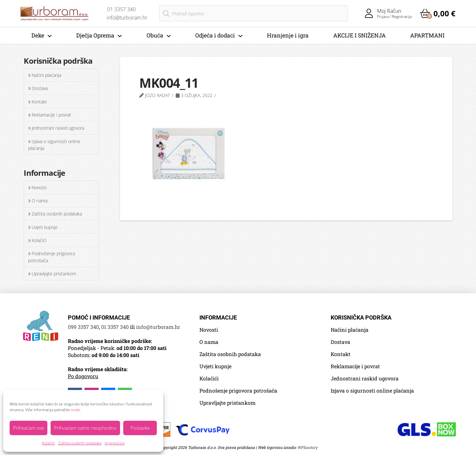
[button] (438, 13)
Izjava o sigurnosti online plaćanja (54, 145)
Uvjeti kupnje (43, 227)
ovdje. (76, 410)
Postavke (140, 428)
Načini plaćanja (45, 75)
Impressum (115, 443)
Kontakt (38, 102)
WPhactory (307, 447)
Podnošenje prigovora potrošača (52, 257)
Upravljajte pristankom (52, 274)
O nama (38, 201)
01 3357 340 (115, 327)
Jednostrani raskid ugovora (56, 128)
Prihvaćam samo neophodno (85, 428)
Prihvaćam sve (28, 428)
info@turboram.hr (158, 327)
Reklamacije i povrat (50, 115)
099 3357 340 (83, 327)
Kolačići (48, 443)
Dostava (38, 88)
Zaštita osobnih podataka (80, 443)
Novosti (37, 187)
